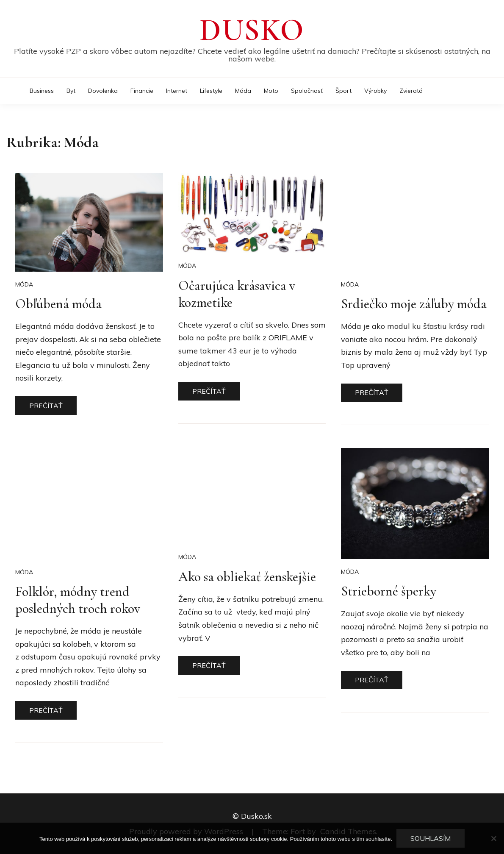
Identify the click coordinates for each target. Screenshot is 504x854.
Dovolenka (103, 91)
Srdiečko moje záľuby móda (414, 304)
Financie (142, 91)
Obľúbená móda (58, 304)
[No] (493, 838)
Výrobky (375, 91)
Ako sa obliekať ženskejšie (247, 577)
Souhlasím (431, 838)
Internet (177, 91)
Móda (243, 91)
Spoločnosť (307, 91)
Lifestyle (211, 91)
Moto (271, 91)
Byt (71, 91)
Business (42, 91)
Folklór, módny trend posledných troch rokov (78, 600)
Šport (343, 91)
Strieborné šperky (389, 591)
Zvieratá (411, 91)
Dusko (252, 30)
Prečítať (46, 406)
